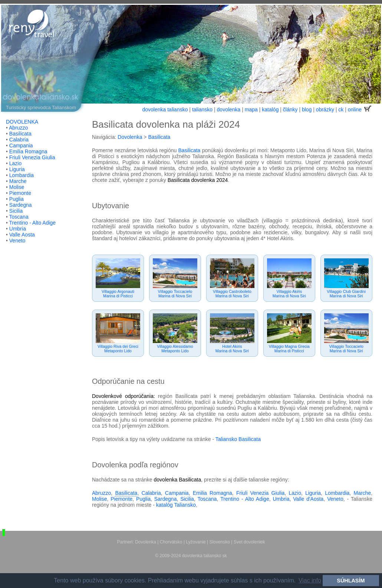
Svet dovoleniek (249, 542)
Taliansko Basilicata (238, 439)
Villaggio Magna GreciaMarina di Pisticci (289, 349)
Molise (17, 187)
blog (307, 110)
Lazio (15, 163)
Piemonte (20, 193)
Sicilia (16, 211)
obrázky (325, 110)
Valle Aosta (22, 235)
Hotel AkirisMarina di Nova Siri (232, 349)
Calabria (19, 140)
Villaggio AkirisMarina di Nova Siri (289, 294)
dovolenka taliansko (165, 110)
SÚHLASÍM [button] (351, 581)
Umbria (18, 229)
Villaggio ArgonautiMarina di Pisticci (118, 294)
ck (341, 110)
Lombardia (22, 175)
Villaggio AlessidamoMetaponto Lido (175, 349)
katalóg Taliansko (176, 505)
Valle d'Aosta (308, 499)
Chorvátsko (171, 542)
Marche (18, 181)
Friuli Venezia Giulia (32, 157)
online (360, 110)
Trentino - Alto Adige (33, 223)
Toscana (19, 217)
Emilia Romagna (28, 151)
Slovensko (220, 542)
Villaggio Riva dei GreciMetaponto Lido (118, 349)
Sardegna (21, 205)
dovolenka (229, 110)
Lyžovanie (196, 542)
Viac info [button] (310, 580)
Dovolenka (130, 137)
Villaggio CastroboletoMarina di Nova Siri (232, 294)
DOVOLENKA (22, 122)
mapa (251, 110)
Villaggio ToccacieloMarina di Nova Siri (175, 294)
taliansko (202, 110)
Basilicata (20, 134)
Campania (21, 146)
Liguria (17, 169)
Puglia (17, 199)
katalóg (270, 110)
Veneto (17, 241)
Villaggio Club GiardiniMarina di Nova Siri (346, 294)
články (290, 110)
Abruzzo (18, 128)
